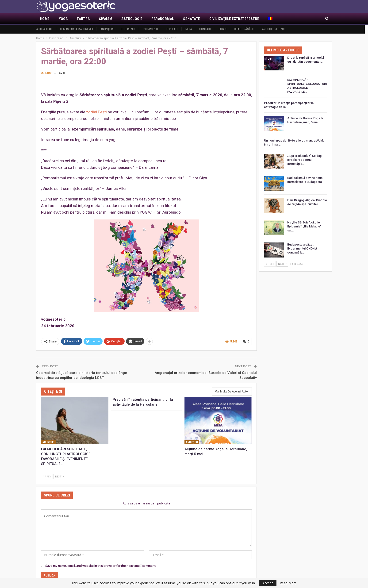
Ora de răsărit (244, 29)
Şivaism (106, 19)
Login (223, 29)
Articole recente (274, 29)
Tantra (83, 19)
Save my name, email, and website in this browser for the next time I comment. (101, 566)
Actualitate (44, 29)
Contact (205, 29)
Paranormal (163, 19)
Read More (288, 583)
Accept (268, 583)
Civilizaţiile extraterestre (234, 19)
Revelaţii (172, 29)
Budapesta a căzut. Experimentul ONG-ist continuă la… (302, 248)
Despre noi (128, 29)
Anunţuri (107, 29)
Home (45, 19)
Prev (47, 476)
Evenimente (151, 29)
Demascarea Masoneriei (77, 29)
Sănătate (192, 19)
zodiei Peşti (96, 112)
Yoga (63, 19)
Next (59, 476)
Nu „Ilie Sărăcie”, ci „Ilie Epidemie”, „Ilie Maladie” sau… (304, 226)
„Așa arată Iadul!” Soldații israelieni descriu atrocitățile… (305, 160)
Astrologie (132, 19)
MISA (189, 29)
